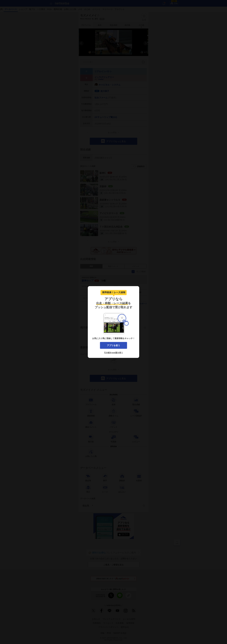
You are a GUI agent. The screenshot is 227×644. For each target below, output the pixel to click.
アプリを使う (113, 345)
